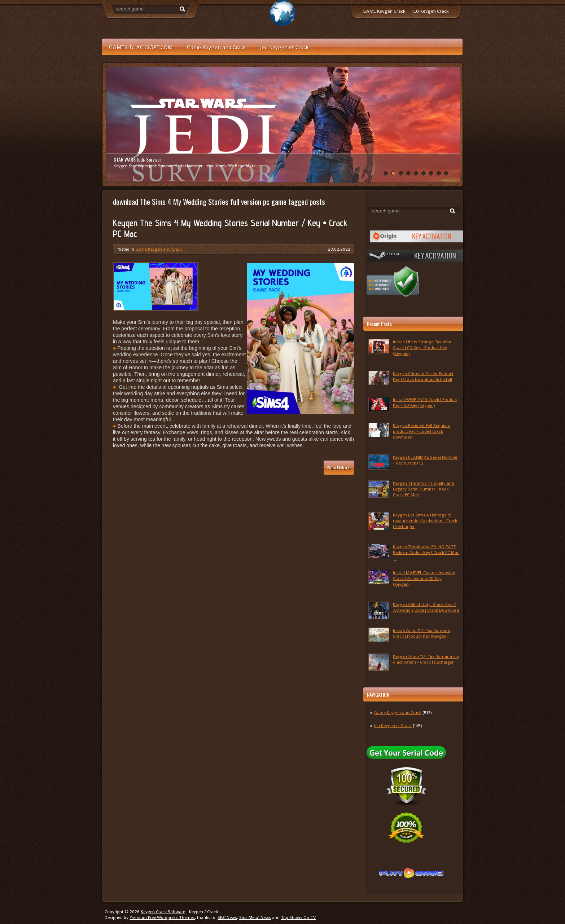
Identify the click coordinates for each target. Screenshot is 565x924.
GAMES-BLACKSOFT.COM (141, 47)
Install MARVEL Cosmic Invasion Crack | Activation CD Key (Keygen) (424, 578)
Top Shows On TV (298, 918)
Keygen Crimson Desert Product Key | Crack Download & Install (423, 377)
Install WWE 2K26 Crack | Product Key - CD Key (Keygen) (425, 402)
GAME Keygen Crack (384, 11)
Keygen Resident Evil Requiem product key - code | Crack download (422, 431)
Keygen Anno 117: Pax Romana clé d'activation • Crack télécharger (426, 659)
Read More (245, 166)
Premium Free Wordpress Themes (162, 918)
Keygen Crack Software (163, 912)
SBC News (227, 918)
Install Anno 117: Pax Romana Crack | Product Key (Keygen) (421, 633)
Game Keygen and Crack (216, 47)
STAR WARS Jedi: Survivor (137, 159)
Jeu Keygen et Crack (284, 47)
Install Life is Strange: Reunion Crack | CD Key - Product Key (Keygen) (422, 348)
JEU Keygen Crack (430, 11)
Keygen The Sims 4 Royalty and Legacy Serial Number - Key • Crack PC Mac (424, 489)
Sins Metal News (255, 918)
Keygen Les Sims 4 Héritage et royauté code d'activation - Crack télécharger (425, 521)
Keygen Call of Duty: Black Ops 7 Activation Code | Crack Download (426, 607)
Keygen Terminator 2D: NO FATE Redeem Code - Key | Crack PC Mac (426, 550)
